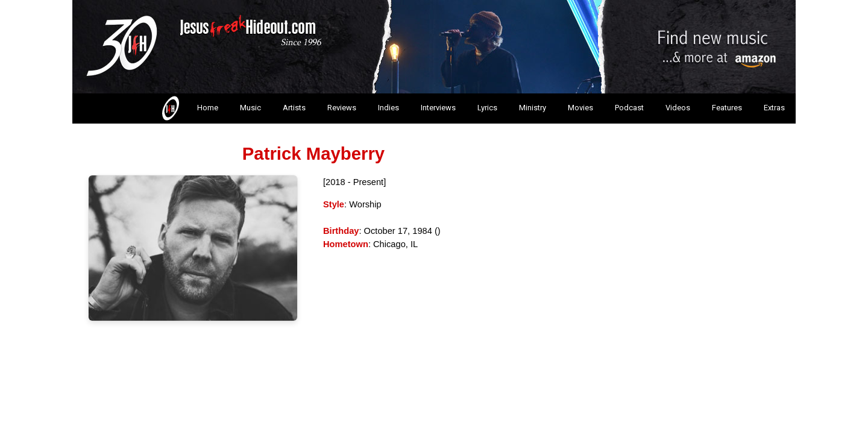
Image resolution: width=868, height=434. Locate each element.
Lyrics (487, 108)
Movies (580, 108)
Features (727, 108)
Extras (774, 108)
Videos (678, 108)
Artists (294, 108)
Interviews (438, 108)
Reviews (342, 108)
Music (250, 108)
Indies (388, 108)
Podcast (629, 108)
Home (189, 108)
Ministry (533, 108)
